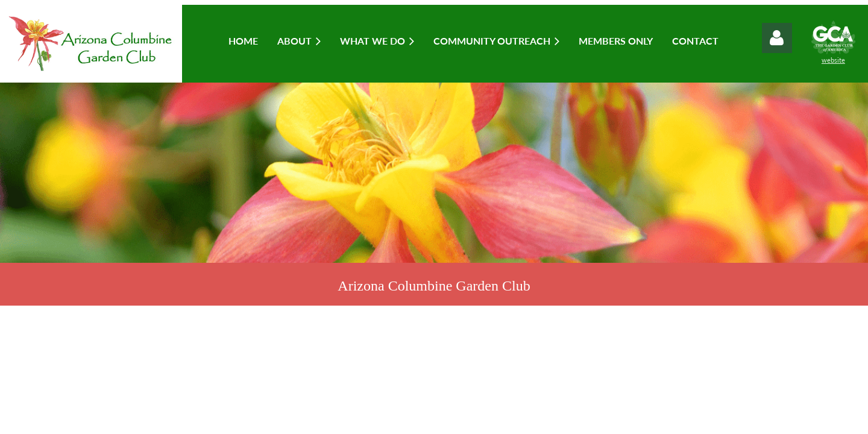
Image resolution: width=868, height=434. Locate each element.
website (833, 60)
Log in (777, 38)
